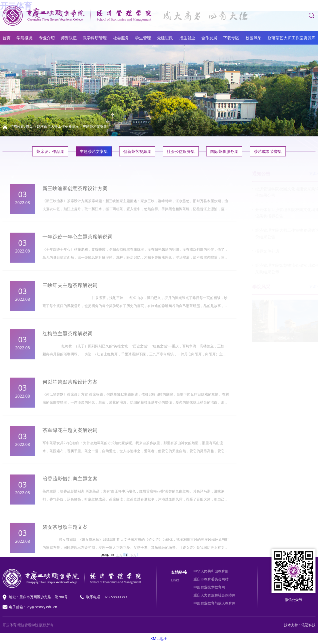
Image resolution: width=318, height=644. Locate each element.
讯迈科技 (308, 625)
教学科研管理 (95, 38)
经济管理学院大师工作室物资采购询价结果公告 (282, 234)
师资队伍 (69, 38)
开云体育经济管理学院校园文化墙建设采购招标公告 (282, 213)
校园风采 (253, 38)
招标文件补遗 (262, 251)
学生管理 (143, 38)
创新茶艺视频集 (137, 151)
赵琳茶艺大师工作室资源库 (291, 38)
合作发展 (209, 38)
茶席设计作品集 (50, 151)
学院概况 (24, 38)
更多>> (310, 174)
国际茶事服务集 (224, 151)
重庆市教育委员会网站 (211, 579)
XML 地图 (159, 638)
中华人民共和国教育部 (211, 571)
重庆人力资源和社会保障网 (214, 595)
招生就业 (187, 38)
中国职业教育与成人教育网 (214, 603)
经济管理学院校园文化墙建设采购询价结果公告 (282, 192)
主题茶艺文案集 (95, 126)
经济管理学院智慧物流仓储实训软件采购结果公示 (282, 269)
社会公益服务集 (181, 151)
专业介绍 (47, 38)
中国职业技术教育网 (209, 587)
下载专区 (231, 38)
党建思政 (165, 38)
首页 (6, 38)
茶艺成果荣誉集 (268, 151)
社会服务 (121, 38)
